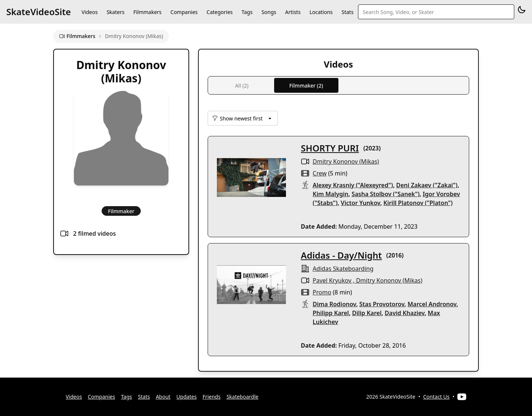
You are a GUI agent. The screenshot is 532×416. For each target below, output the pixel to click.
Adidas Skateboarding (343, 269)
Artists (293, 12)
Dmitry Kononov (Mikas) (346, 161)
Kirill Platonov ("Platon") (418, 203)
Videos (90, 12)
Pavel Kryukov (332, 280)
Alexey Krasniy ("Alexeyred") (353, 185)
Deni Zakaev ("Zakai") (427, 185)
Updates (186, 397)
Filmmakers (147, 12)
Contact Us (436, 397)
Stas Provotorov (382, 304)
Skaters (115, 12)
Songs (269, 12)
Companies (184, 12)
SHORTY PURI (330, 148)
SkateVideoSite (39, 12)
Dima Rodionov (334, 304)
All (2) (242, 86)
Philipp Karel (331, 313)
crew (320, 173)
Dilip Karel (367, 313)
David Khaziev (405, 313)
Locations (321, 12)
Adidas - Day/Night (341, 255)
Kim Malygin (330, 194)
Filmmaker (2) (306, 86)
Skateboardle (243, 397)
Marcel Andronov (432, 304)
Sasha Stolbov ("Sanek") (386, 194)
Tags (247, 12)
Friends (212, 397)
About (163, 397)
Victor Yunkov (360, 203)
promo (322, 292)
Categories (220, 12)
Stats (348, 12)
